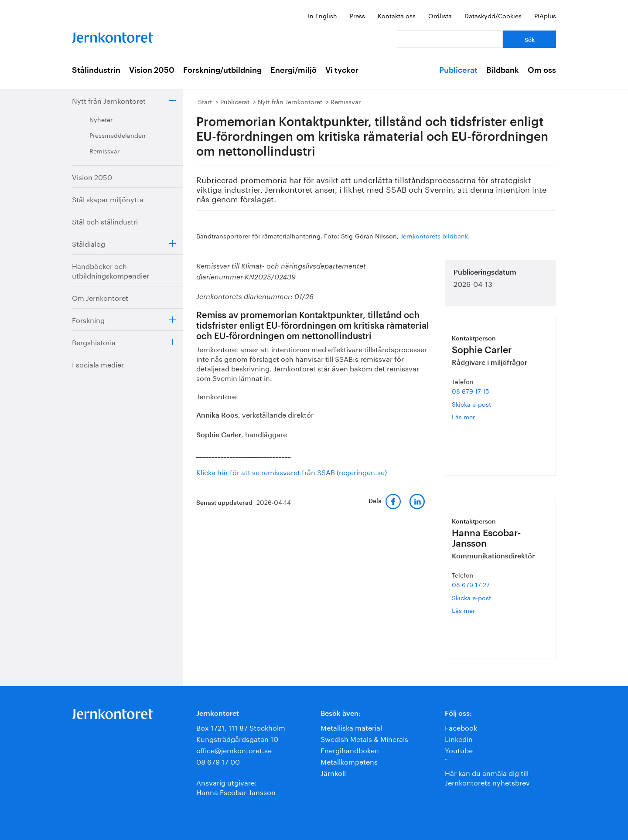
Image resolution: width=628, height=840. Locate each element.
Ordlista (440, 15)
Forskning (88, 319)
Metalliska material (351, 727)
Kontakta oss (397, 15)
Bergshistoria (94, 342)
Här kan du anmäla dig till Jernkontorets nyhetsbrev (487, 777)
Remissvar (104, 150)
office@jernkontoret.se (234, 750)
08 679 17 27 (471, 584)
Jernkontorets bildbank (434, 235)
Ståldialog (89, 243)
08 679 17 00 (218, 761)
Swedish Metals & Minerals (364, 738)
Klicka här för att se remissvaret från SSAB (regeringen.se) (292, 471)
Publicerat (458, 70)
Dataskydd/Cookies (493, 15)
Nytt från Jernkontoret (109, 100)
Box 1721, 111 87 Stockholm (241, 727)
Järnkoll (333, 772)
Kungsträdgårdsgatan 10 (237, 738)
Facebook (461, 727)
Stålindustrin (96, 70)
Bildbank (503, 70)
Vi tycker (342, 70)
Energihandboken (350, 750)
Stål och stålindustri (105, 221)
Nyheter (101, 119)
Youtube (459, 750)
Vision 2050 (152, 70)
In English (323, 15)
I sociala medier (98, 364)
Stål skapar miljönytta (108, 199)
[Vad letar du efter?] (450, 39)
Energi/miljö (294, 70)
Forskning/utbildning (222, 70)
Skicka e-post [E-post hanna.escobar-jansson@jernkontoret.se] (471, 597)
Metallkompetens (349, 761)
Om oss (542, 70)
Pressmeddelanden (118, 135)
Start (205, 101)
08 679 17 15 (470, 391)
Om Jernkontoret (100, 297)
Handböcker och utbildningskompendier (111, 270)
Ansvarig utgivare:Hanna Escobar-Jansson (236, 787)
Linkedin (459, 738)
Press (357, 15)
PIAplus (545, 15)
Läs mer (474, 417)
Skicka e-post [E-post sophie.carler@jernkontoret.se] (471, 404)
